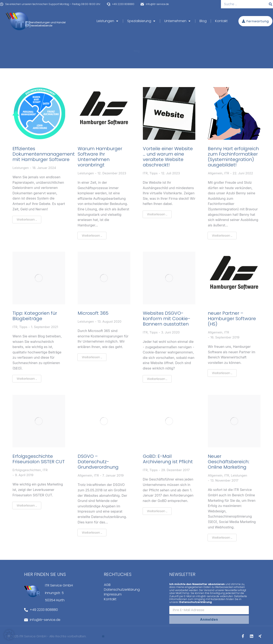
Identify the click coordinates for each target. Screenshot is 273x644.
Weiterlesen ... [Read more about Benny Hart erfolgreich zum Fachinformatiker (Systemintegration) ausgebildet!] (222, 235)
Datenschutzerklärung (122, 590)
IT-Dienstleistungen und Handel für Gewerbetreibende (45, 24)
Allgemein (215, 173)
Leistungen (21, 168)
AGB (107, 585)
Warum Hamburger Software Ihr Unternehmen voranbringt (100, 157)
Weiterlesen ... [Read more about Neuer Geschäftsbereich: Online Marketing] (222, 537)
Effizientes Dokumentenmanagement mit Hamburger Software (44, 154)
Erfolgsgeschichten (27, 470)
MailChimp (183, 593)
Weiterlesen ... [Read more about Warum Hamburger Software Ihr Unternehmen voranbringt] (92, 235)
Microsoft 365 (93, 313)
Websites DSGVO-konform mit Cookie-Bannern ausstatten (167, 319)
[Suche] (271, 4)
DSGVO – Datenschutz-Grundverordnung (98, 462)
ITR (145, 173)
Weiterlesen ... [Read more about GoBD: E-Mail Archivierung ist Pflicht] (157, 511)
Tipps (153, 173)
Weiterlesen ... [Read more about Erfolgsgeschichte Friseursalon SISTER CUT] (27, 505)
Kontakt (110, 599)
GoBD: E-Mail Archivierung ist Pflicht (168, 459)
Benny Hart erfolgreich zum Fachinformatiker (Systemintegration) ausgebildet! (233, 157)
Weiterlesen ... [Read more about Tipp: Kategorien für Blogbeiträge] (27, 379)
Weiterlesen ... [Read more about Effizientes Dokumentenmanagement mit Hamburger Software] (27, 219)
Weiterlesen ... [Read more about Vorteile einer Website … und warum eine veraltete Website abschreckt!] (157, 214)
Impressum (113, 594)
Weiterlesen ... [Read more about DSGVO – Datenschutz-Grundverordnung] (92, 532)
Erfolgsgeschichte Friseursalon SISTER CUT (39, 459)
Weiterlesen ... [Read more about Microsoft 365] (92, 357)
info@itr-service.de (208, 596)
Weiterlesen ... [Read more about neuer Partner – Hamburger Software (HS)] (222, 373)
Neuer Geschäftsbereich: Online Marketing (229, 462)
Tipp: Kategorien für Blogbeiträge (35, 316)
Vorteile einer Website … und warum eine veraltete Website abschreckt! (168, 157)
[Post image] (39, 113)
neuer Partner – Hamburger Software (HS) (232, 319)
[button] (9, 635)
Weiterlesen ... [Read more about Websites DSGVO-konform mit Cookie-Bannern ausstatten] (157, 379)
